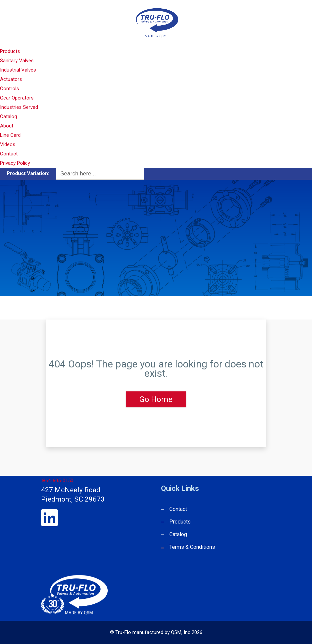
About (7, 126)
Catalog (8, 116)
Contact (9, 154)
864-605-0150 (57, 481)
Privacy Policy (15, 163)
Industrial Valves (18, 70)
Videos (8, 144)
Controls (9, 89)
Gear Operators (17, 98)
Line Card (10, 135)
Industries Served (19, 107)
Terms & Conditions (192, 547)
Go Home (156, 399)
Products (10, 51)
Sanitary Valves (17, 61)
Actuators (11, 79)
